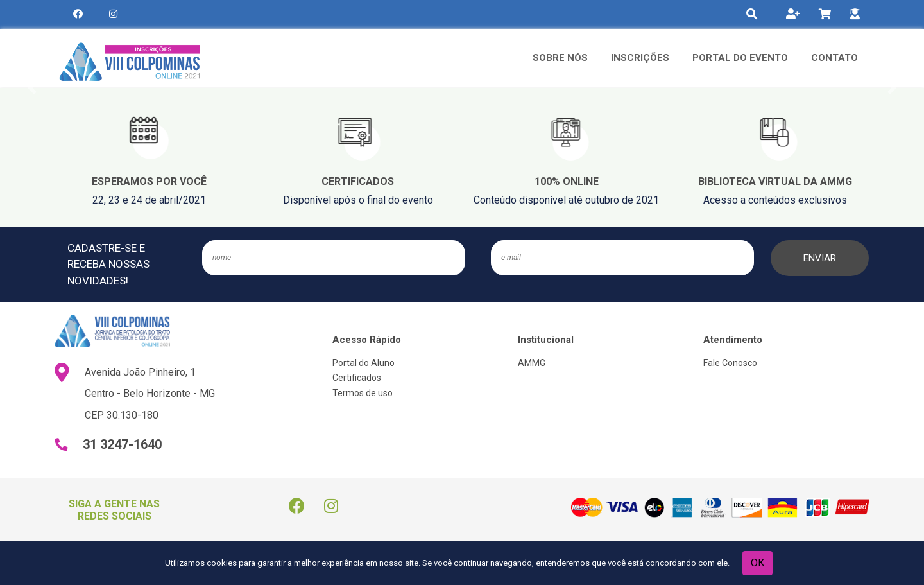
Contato (834, 58)
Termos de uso (363, 393)
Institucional (546, 340)
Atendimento (733, 340)
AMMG (532, 363)
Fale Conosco (730, 363)
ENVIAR (820, 258)
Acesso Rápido (367, 340)
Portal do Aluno (364, 363)
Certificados (357, 378)
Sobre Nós (560, 58)
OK (757, 563)
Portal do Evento (740, 58)
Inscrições (640, 58)
